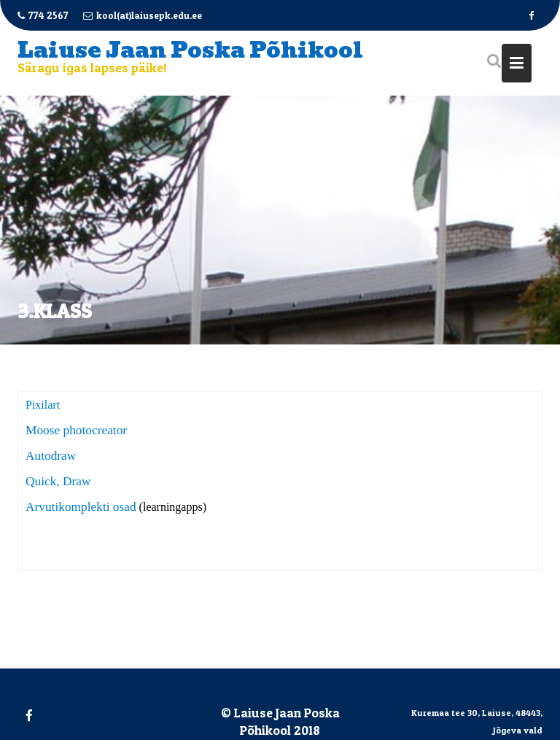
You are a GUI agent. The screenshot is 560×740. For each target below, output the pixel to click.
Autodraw (51, 456)
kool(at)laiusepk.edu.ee (143, 15)
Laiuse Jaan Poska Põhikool (190, 50)
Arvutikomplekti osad (81, 508)
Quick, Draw (58, 482)
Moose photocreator (76, 431)
